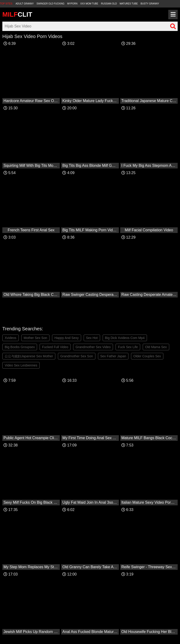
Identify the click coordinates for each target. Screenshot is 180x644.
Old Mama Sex (156, 347)
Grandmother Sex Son (77, 356)
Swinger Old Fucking (51, 4)
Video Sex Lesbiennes (21, 365)
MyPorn (72, 4)
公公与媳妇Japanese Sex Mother (29, 356)
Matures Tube (129, 4)
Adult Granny (25, 4)
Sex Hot (92, 338)
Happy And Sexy (67, 338)
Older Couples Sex (147, 356)
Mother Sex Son (35, 338)
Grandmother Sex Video (93, 347)
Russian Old (109, 4)
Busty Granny (150, 4)
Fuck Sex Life (128, 347)
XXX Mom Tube (89, 4)
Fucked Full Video (55, 347)
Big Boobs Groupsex (20, 347)
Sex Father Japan (113, 356)
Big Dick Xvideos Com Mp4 (125, 338)
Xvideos (11, 338)
